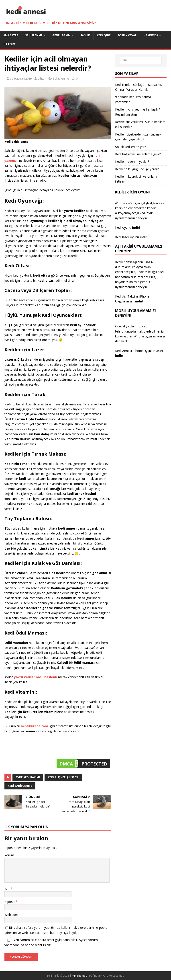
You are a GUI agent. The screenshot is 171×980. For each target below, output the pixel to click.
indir (139, 301)
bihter (42, 78)
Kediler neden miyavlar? (132, 161)
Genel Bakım (61, 35)
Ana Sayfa (11, 35)
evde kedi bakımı (28, 777)
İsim (7, 889)
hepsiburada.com (35, 726)
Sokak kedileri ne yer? (130, 147)
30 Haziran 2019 (21, 78)
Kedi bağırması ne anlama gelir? (138, 154)
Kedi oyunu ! (127, 227)
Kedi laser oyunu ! (131, 237)
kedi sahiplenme (20, 786)
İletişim (9, 44)
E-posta (10, 902)
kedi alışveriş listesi (63, 777)
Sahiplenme (34, 35)
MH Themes (79, 976)
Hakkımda (151, 35)
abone (30, 945)
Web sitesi (12, 915)
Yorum (9, 855)
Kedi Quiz (104, 35)
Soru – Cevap (127, 35)
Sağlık (85, 35)
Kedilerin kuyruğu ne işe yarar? (137, 169)
